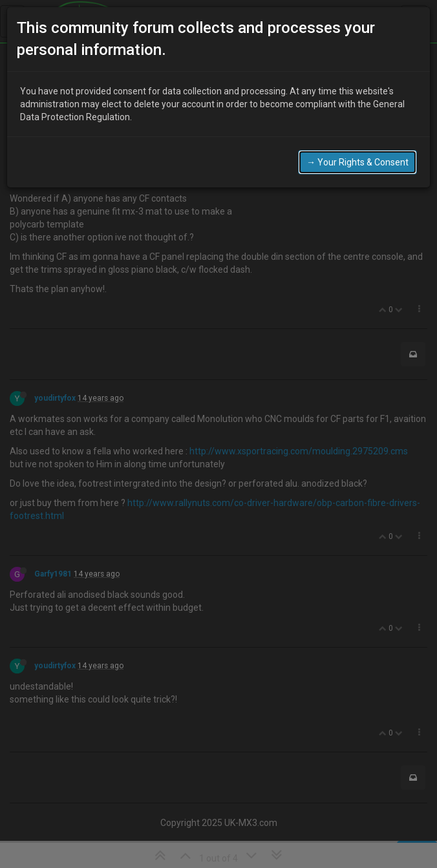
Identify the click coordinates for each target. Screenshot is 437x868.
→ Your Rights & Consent (357, 162)
